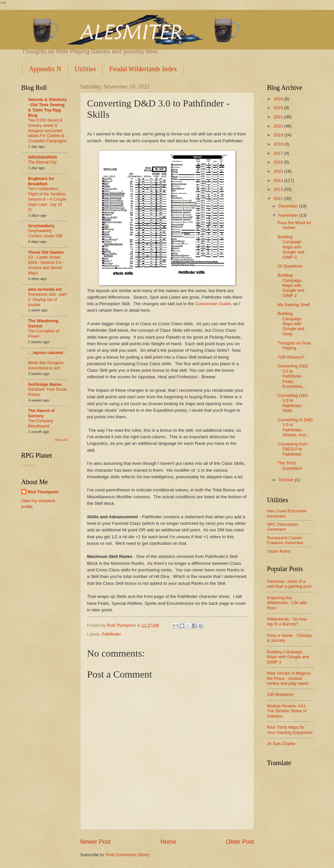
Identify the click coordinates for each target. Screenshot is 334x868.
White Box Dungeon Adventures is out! (46, 365)
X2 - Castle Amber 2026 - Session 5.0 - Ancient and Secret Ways (46, 265)
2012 (279, 198)
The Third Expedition (290, 465)
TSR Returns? (291, 357)
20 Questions (290, 266)
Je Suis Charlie (281, 744)
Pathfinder (112, 634)
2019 (279, 135)
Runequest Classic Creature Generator (285, 540)
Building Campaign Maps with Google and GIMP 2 (291, 285)
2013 (279, 189)
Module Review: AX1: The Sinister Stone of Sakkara (287, 711)
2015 (279, 171)
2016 (279, 162)
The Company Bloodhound (41, 424)
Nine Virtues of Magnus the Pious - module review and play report (289, 678)
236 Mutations (280, 694)
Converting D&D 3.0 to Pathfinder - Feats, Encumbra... (293, 376)
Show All (61, 440)
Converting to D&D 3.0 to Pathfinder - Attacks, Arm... (295, 427)
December (289, 206)
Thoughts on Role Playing (294, 345)
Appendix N (45, 69)
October (287, 480)
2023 (279, 108)
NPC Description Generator (283, 527)
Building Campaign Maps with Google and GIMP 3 (291, 247)
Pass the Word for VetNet (295, 225)
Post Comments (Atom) (128, 855)
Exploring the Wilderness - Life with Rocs (287, 603)
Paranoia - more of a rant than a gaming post (289, 584)
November (289, 215)
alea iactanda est (45, 289)
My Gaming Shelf (294, 305)
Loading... (31, 465)
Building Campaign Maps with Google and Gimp (291, 324)
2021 (279, 117)
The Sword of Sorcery (42, 413)
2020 (279, 126)
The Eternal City (43, 162)
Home (168, 842)
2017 (279, 153)
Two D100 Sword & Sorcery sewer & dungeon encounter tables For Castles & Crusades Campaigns (48, 131)
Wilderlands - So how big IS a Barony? (287, 621)
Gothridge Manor (45, 384)
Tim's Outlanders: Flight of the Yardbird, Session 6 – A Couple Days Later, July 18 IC (47, 199)
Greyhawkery (41, 226)
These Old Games (46, 252)
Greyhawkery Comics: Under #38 (45, 233)
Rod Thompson (43, 492)
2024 (279, 99)
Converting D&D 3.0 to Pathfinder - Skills (293, 403)
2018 (279, 144)
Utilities (85, 69)
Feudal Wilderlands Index (143, 69)
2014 (279, 180)
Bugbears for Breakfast (41, 181)
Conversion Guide (213, 304)
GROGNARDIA (43, 157)
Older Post (240, 842)
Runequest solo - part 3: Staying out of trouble (47, 300)
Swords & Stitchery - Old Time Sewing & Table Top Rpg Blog (48, 107)
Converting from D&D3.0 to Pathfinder (293, 449)
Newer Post (96, 842)
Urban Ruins (279, 551)
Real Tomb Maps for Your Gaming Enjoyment (290, 730)
